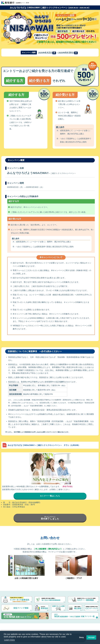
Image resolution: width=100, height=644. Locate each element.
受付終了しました (50, 518)
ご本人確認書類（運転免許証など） (48, 549)
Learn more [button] (10, 640)
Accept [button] (91, 637)
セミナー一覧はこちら (50, 496)
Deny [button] (81, 637)
